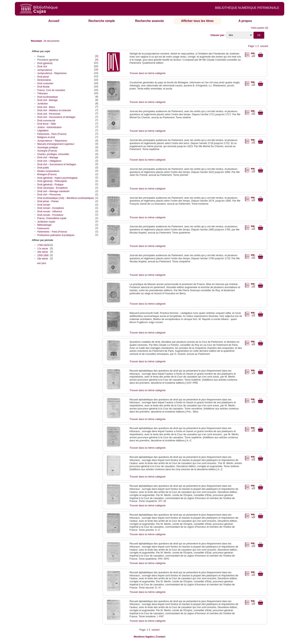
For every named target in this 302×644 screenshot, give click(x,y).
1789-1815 (43, 245)
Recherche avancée (149, 21)
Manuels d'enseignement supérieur (56, 144)
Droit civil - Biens (46, 107)
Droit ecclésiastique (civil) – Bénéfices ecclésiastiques (65, 198)
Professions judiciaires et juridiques (56, 235)
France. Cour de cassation (51, 90)
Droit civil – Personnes (49, 195)
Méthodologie (44, 225)
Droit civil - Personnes (49, 114)
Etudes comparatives (48, 171)
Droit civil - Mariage (47, 100)
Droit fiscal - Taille (47, 124)
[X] (97, 56)
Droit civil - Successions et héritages (56, 117)
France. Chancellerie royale (52, 218)
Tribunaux (42, 93)
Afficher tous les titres (197, 21)
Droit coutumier (45, 83)
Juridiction (43, 104)
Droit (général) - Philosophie (52, 181)
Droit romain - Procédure (50, 215)
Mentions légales (144, 637)
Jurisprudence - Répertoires (52, 73)
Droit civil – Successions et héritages (57, 164)
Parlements (43, 228)
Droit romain (44, 205)
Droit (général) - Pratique (50, 185)
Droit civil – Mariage (48, 157)
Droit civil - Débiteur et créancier (54, 110)
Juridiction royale (46, 222)
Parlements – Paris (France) (52, 232)
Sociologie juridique (47, 147)
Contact (161, 637)
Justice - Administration (49, 127)
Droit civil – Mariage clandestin (53, 191)
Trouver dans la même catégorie (148, 73)
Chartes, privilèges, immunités (53, 154)
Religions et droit (46, 137)
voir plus (41, 263)
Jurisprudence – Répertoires (52, 141)
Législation (43, 131)
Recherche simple (102, 21)
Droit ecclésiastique (47, 97)
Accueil (54, 21)
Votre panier (258, 28)
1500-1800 (43, 255)
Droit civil (42, 67)
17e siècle (43, 249)
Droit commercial (46, 121)
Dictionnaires (44, 80)
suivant (264, 46)
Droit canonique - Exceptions (52, 188)
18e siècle (43, 259)
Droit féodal (43, 87)
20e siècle (43, 252)
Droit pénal (43, 77)
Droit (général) (45, 63)
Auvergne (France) (47, 151)
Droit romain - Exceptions (51, 208)
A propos (245, 21)
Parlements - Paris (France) (52, 134)
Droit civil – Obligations (49, 161)
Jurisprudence (45, 70)
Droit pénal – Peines (48, 201)
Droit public (43, 168)
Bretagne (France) (47, 174)
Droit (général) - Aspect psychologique (57, 178)
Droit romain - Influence (49, 212)
